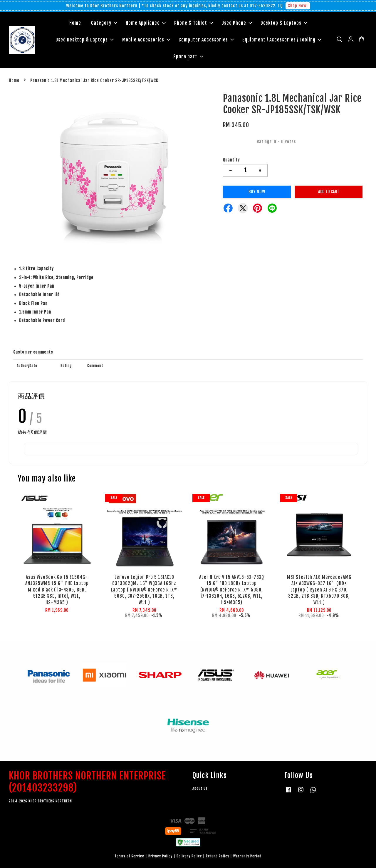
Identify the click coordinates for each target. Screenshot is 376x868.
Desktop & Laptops (284, 23)
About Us (200, 788)
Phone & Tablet (194, 23)
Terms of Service (129, 856)
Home (75, 23)
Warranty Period (247, 856)
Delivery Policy (189, 856)
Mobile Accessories (146, 40)
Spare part (188, 56)
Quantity (231, 160)
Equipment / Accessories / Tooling (282, 40)
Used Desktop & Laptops (85, 40)
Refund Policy (218, 856)
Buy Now (257, 192)
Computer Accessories (206, 40)
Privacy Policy (160, 856)
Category (104, 23)
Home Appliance (146, 23)
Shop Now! (298, 6)
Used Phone (237, 23)
